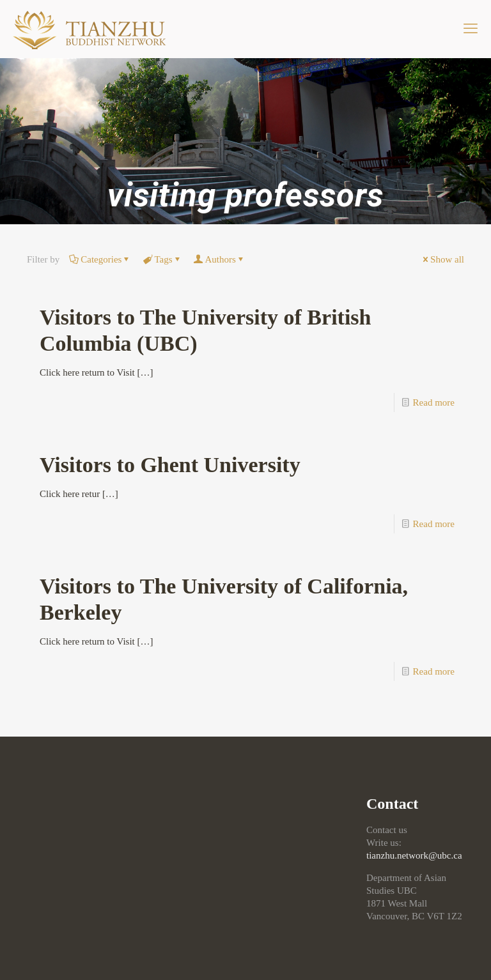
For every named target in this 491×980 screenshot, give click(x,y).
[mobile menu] (471, 29)
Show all (442, 259)
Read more (434, 402)
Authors (220, 259)
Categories (100, 259)
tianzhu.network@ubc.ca (414, 855)
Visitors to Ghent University (170, 465)
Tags (162, 259)
